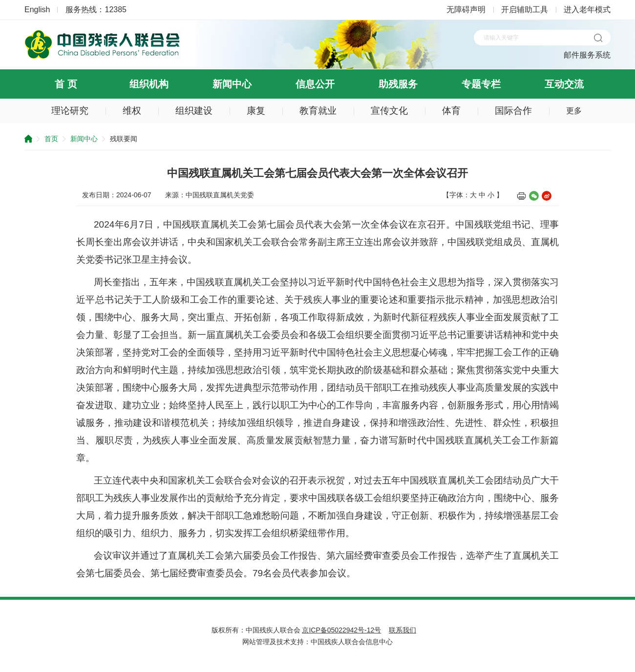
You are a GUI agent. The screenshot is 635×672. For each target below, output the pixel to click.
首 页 (66, 84)
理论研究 (70, 111)
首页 (51, 139)
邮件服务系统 (587, 55)
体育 (451, 111)
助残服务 (398, 84)
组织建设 (194, 111)
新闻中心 (232, 84)
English (37, 10)
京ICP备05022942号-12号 (341, 630)
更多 (574, 111)
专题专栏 (481, 84)
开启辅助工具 (525, 10)
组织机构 (149, 84)
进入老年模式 (587, 10)
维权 (132, 111)
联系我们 (402, 630)
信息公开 (315, 84)
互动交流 (564, 84)
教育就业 (318, 111)
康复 (256, 111)
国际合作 (513, 111)
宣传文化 (389, 111)
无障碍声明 (466, 10)
